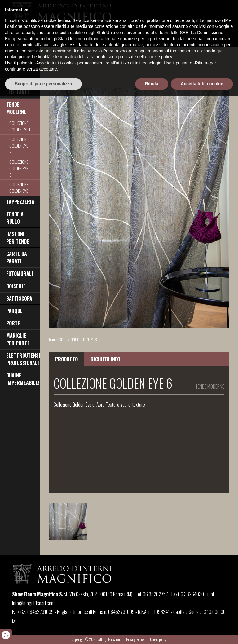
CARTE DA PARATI (17, 258)
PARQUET (16, 311)
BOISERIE (16, 286)
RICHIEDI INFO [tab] (105, 359)
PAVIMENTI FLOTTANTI (18, 88)
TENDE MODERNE (16, 108)
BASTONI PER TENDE (18, 238)
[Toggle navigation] (26, 33)
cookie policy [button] (17, 605)
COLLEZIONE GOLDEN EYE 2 (19, 146)
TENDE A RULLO (15, 218)
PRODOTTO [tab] (66, 359)
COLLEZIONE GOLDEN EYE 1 (20, 126)
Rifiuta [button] (152, 632)
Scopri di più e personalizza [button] (43, 632)
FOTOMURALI (20, 274)
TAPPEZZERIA (20, 202)
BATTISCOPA (19, 298)
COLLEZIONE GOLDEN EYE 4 (19, 191)
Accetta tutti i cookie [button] (202, 632)
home (53, 340)
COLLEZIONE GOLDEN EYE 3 (19, 168)
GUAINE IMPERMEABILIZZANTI (23, 379)
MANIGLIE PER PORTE (18, 339)
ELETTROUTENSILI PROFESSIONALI (23, 359)
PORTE (13, 323)
